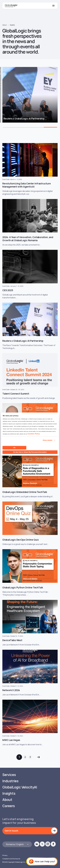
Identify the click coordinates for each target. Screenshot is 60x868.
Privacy (5, 855)
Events (12, 25)
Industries (10, 781)
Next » (38, 757)
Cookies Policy (34, 434)
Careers (9, 806)
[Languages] (17, 844)
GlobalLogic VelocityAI (20, 787)
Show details (48, 440)
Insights (9, 793)
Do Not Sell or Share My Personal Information (30, 452)
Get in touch (11, 831)
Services (9, 775)
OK (14, 448)
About (5, 25)
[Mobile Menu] (53, 6)
